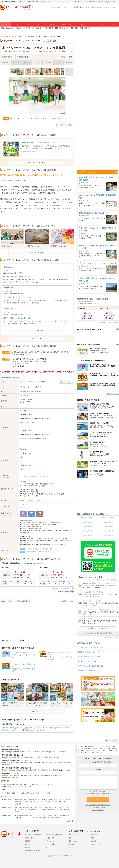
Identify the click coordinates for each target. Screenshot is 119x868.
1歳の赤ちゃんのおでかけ (109, 518)
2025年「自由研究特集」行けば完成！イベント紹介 (17, 786)
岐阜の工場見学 (6, 757)
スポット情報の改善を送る (10, 378)
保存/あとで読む (91, 2)
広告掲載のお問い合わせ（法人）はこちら (98, 794)
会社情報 (93, 841)
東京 (21, 28)
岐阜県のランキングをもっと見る (98, 628)
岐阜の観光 (63, 752)
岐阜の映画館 (33, 770)
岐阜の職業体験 (55, 757)
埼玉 (32, 28)
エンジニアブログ (74, 847)
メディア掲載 (50, 844)
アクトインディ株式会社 (92, 831)
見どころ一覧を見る (37, 253)
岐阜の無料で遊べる (22, 763)
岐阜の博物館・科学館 (45, 770)
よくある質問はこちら (98, 807)
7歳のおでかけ (109, 531)
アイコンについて (7, 515)
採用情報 (71, 844)
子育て (102, 24)
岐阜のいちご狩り (57, 776)
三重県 (109, 633)
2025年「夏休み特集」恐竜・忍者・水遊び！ (15, 784)
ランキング (52, 24)
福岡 (89, 28)
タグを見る (23, 508)
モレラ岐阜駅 (29, 500)
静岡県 (97, 633)
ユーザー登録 (6, 793)
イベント (17, 24)
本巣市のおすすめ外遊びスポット (89, 671)
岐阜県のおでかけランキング (37, 728)
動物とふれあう (100, 7)
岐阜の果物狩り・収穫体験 (10, 778)
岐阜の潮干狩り (45, 776)
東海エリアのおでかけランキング (14, 728)
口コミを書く (8, 57)
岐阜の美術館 (57, 770)
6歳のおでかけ (88, 531)
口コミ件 (69, 51)
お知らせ (48, 63)
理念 (70, 838)
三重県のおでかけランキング (34, 730)
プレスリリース (95, 844)
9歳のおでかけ (109, 535)
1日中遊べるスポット (113, 7)
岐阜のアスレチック (48, 763)
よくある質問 (50, 838)
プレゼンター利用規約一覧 (54, 835)
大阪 (60, 28)
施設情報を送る (23, 57)
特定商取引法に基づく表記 (33, 850)
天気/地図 (69, 63)
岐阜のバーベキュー (26, 752)
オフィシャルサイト (66, 382)
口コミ (37, 63)
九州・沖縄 (83, 28)
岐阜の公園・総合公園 (62, 763)
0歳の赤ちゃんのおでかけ (88, 518)
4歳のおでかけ (88, 527)
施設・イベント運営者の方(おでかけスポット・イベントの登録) (31, 793)
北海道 (11, 28)
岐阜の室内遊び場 (22, 770)
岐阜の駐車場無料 (35, 763)
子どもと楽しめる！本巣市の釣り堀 (90, 666)
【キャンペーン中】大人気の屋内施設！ (37, 549)
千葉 (29, 28)
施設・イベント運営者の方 (33, 835)
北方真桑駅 (38, 500)
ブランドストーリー (97, 835)
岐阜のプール (54, 752)
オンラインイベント (34, 24)
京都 (64, 28)
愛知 (41, 28)
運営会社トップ (73, 835)
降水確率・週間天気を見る (62, 588)
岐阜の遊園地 (6, 752)
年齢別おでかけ (67, 24)
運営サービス (73, 841)
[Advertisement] (37, 219)
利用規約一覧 (29, 838)
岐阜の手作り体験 (18, 757)
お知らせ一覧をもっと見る (37, 163)
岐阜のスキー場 (18, 776)
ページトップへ (112, 740)
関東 (17, 28)
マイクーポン (78, 2)
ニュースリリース (30, 844)
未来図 (93, 838)
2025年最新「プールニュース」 (41, 784)
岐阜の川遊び (6, 765)
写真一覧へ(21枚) (65, 125)
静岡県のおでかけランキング (59, 728)
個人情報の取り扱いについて (98, 791)
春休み (82, 7)
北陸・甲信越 (49, 28)
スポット (5, 24)
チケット (16, 63)
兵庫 (67, 28)
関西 (57, 28)
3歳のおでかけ (109, 522)
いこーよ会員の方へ (98, 810)
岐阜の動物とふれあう (31, 757)
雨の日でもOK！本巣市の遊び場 (89, 657)
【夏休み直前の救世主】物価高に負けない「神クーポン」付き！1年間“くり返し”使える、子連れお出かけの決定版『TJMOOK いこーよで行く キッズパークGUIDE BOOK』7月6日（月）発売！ (42, 802)
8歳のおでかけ (88, 535)
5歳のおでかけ (109, 527)
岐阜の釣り (37, 752)
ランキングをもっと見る (110, 637)
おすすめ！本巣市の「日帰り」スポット (92, 647)
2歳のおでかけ (88, 522)
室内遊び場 (23, 505)
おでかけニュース (87, 24)
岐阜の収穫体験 (44, 757)
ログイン (115, 2)
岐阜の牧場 (45, 752)
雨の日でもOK (90, 7)
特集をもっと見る (113, 394)
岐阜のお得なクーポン (8, 763)
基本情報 (5, 63)
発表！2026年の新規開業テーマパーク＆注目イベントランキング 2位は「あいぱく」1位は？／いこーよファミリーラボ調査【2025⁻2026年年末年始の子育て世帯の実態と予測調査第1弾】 (42, 810)
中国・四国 (74, 28)
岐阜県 (91, 633)
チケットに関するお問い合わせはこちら (98, 805)
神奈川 (25, 28)
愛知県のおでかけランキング (13, 730)
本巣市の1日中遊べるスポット (88, 661)
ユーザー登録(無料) (105, 2)
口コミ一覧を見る (37, 331)
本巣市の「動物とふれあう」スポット (91, 652)
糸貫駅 (22, 500)
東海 (38, 28)
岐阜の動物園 (15, 752)
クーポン (27, 63)
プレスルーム (50, 841)
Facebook (28, 847)
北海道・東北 (5, 28)
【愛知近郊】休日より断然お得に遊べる (37, 552)
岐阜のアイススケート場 (32, 776)
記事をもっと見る (37, 711)
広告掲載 (27, 841)
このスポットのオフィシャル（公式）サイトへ (34, 477)
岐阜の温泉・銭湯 (7, 776)
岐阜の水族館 (66, 770)
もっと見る (69, 821)
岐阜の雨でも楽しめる (8, 770)
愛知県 (103, 633)
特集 (114, 24)
